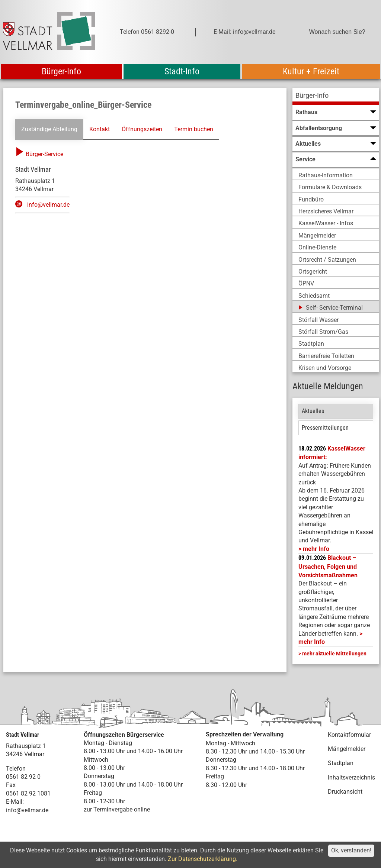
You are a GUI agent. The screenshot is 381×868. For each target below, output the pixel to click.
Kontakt (100, 129)
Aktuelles (313, 411)
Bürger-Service (39, 154)
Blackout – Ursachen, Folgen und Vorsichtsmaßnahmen (328, 567)
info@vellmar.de (48, 205)
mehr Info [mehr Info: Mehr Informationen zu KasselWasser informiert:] (316, 549)
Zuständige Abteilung (49, 129)
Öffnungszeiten (142, 129)
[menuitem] (336, 96)
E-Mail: (15, 802)
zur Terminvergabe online (117, 809)
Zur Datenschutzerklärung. (203, 859)
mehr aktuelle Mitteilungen (334, 654)
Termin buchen (194, 129)
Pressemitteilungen (325, 428)
